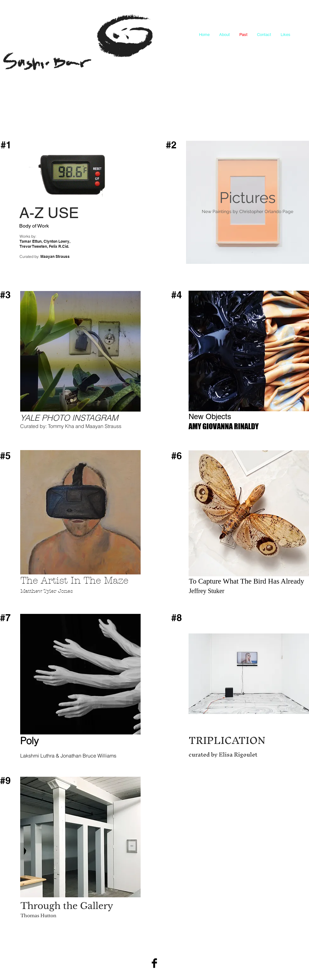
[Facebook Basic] (154, 963)
